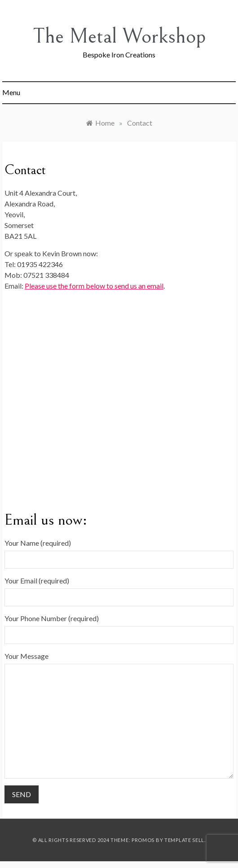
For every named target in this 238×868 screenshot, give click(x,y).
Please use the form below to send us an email (94, 286)
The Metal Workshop (119, 36)
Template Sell (184, 840)
